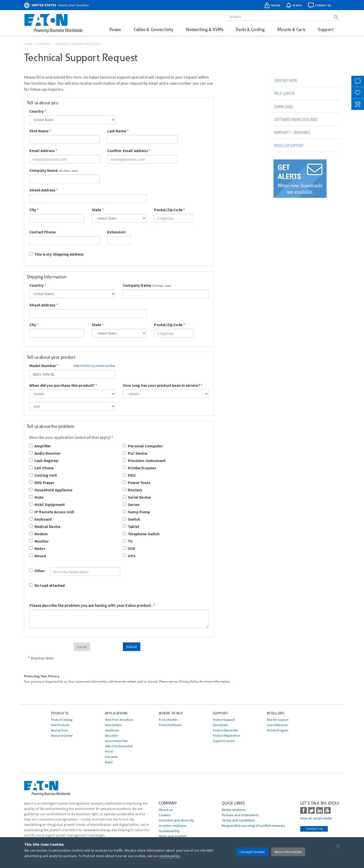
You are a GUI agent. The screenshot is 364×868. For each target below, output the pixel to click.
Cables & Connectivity (154, 29)
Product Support (224, 720)
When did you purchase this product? (62, 385)
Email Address (42, 151)
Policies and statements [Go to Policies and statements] (240, 815)
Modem (39, 534)
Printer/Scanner (140, 468)
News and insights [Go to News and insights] (173, 836)
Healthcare (112, 730)
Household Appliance (51, 490)
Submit (132, 647)
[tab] (306, 80)
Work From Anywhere (119, 720)
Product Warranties (225, 730)
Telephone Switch (141, 534)
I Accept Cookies (252, 852)
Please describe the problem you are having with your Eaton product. (91, 605)
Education (112, 736)
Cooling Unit (43, 475)
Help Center (284, 93)
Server (131, 504)
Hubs (37, 497)
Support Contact (224, 741)
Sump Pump (136, 512)
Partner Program (277, 730)
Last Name (117, 131)
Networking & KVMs (205, 29)
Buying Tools (60, 730)
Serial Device (137, 497)
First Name (39, 131)
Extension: (117, 232)
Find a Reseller (168, 720)
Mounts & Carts (291, 29)
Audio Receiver (45, 453)
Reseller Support (289, 145)
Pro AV (109, 751)
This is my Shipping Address (56, 254)
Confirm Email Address (127, 151)
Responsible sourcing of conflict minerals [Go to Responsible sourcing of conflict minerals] (253, 826)
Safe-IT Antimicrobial (119, 746)
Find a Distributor (170, 725)
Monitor (39, 541)
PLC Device (135, 453)
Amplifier (40, 446)
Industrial (111, 757)
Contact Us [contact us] (314, 829)
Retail (109, 762)
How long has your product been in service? (161, 385)
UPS (129, 556)
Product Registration (226, 736)
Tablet (131, 526)
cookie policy (170, 856)
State (97, 210)
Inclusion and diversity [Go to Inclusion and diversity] (176, 820)
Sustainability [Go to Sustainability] (169, 831)
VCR (129, 548)
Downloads (283, 106)
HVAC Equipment (47, 504)
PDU (129, 475)
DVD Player (42, 483)
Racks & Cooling (250, 29)
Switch (131, 519)
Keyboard (40, 519)
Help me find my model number (94, 366)
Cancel (82, 647)
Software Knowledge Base (296, 119)
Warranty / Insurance (292, 132)
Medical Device (45, 526)
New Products (60, 725)
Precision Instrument (144, 461)
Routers (132, 490)
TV (128, 541)
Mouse (38, 556)
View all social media (316, 818)
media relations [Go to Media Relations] (233, 810)
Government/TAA (116, 741)
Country (37, 111)
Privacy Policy (189, 681)
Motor (37, 548)
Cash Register (44, 461)
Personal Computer (143, 446)
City (33, 210)
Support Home (286, 80)
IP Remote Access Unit (52, 512)
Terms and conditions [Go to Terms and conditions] (238, 820)
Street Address (42, 190)
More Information (288, 852)
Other (33, 571)
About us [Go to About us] (166, 810)
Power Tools (136, 483)
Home (28, 44)
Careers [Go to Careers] (165, 815)
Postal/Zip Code (168, 210)
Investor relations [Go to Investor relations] (173, 826)
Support (326, 29)
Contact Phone (42, 232)
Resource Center (62, 736)
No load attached (47, 585)
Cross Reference (277, 725)
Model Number (43, 366)
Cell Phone (42, 468)
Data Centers (113, 725)
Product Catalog (62, 720)
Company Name (43, 170)
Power (115, 29)
